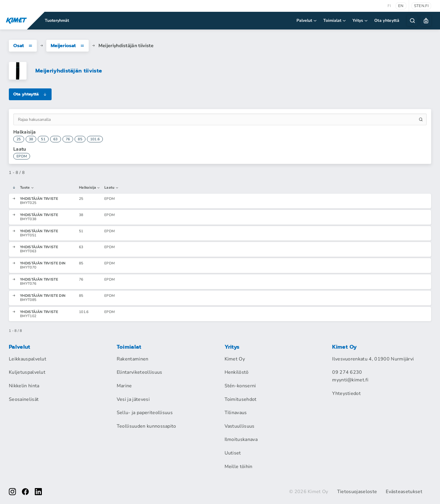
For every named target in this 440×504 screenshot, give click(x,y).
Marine (124, 386)
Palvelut (307, 20)
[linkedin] (38, 492)
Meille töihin (239, 467)
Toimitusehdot (241, 399)
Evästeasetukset (404, 492)
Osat (23, 46)
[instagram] (12, 492)
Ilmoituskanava (241, 439)
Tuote (27, 188)
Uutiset (233, 453)
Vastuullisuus (240, 426)
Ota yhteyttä (387, 20)
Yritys (360, 20)
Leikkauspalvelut (28, 359)
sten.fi (421, 6)
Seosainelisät (24, 399)
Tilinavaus (236, 413)
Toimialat (335, 20)
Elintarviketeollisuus (140, 372)
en (401, 6)
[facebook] (25, 492)
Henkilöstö (237, 372)
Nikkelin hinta (24, 386)
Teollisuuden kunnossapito (146, 426)
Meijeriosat (67, 46)
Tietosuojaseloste (357, 492)
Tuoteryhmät (57, 20)
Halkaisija (90, 188)
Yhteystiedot (346, 393)
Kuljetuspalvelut (27, 372)
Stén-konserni (240, 386)
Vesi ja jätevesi (133, 399)
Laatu (112, 188)
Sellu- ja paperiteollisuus (145, 413)
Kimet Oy (235, 359)
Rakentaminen (133, 359)
